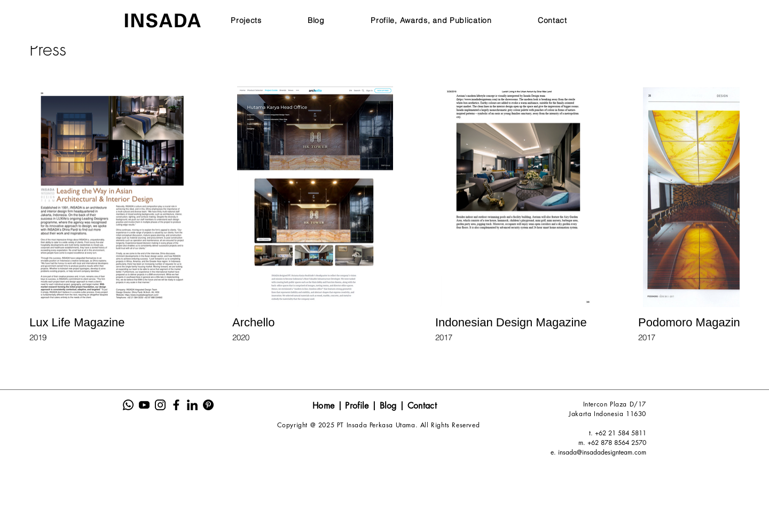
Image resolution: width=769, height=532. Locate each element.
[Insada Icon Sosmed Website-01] (128, 405)
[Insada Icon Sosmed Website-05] (192, 405)
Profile (357, 406)
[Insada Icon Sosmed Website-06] (208, 405)
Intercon (597, 404)
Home (323, 406)
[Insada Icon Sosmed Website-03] (160, 405)
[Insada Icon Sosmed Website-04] (176, 405)
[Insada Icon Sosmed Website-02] (144, 405)
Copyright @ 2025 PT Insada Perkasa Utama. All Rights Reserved (379, 425)
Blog (390, 406)
